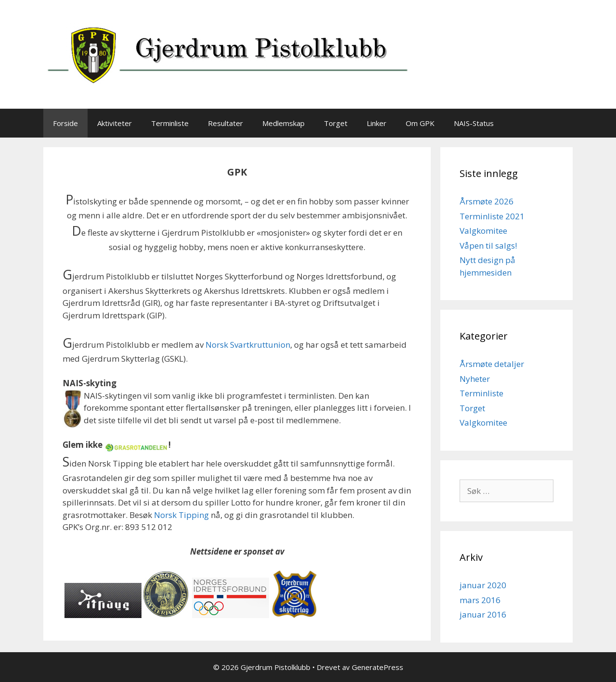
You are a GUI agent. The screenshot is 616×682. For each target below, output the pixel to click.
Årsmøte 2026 (487, 201)
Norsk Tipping (181, 515)
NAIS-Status (474, 123)
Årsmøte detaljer (492, 364)
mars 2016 (480, 600)
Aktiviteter (115, 123)
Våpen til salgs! (488, 246)
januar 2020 (483, 585)
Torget (336, 123)
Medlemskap (283, 123)
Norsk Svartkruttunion (248, 345)
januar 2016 (483, 614)
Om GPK (420, 123)
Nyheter (475, 379)
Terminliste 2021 (492, 216)
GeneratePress (378, 667)
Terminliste (170, 123)
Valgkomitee (483, 231)
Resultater (225, 123)
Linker (377, 123)
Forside (65, 123)
